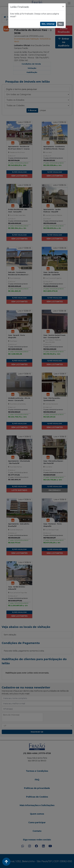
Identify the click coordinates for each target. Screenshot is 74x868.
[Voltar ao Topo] (6, 862)
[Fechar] (63, 7)
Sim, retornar (48, 24)
